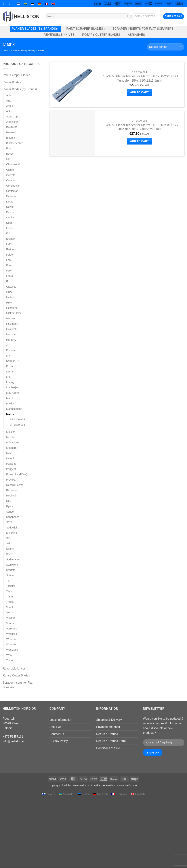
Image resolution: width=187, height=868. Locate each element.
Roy (9, 501)
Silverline (12, 533)
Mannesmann (14, 409)
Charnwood (13, 164)
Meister (11, 432)
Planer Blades (12, 82)
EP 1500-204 (17, 425)
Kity (8, 356)
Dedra (10, 202)
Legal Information (61, 720)
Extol (9, 244)
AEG (9, 101)
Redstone (12, 490)
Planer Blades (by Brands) (35, 29)
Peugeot (11, 469)
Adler (9, 95)
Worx (9, 655)
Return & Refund (107, 734)
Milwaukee (12, 443)
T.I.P (9, 581)
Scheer (10, 512)
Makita (10, 404)
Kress (10, 366)
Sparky (10, 549)
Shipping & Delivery (109, 720)
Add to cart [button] (139, 92)
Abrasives (136, 35)
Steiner (10, 575)
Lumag (10, 382)
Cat (8, 159)
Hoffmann (12, 308)
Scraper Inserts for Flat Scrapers (143, 29)
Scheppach (13, 517)
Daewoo (11, 196)
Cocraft (10, 175)
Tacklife (11, 586)
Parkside (11, 464)
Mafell (10, 398)
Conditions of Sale (108, 748)
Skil (8, 543)
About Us (56, 727)
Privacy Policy (59, 741)
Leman (10, 372)
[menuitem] (18, 4)
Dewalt (10, 207)
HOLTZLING (14, 313)
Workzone (12, 650)
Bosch (10, 154)
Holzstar (11, 334)
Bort (9, 148)
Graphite (11, 287)
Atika (9, 111)
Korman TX (13, 361)
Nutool (10, 458)
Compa (10, 180)
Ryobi (10, 506)
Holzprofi (11, 329)
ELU (9, 233)
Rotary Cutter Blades (101, 35)
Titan (9, 591)
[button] (144, 16)
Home (5, 51)
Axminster (12, 122)
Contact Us (57, 734)
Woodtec (11, 644)
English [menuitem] (140, 794)
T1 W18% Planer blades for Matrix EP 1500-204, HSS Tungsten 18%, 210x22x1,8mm (139, 127)
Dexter (10, 212)
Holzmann (12, 324)
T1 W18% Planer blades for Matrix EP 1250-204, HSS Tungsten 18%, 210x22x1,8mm (139, 78)
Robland (11, 496)
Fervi (9, 271)
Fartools (11, 249)
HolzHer (11, 318)
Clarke (10, 170)
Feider (10, 255)
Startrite (11, 570)
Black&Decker (14, 143)
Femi (9, 260)
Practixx (11, 480)
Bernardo (12, 132)
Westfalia (12, 634)
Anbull (10, 106)
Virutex (10, 623)
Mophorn (11, 448)
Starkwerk (12, 565)
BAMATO (12, 127)
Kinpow (11, 350)
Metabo (11, 437)
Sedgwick (12, 528)
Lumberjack (13, 387)
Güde (9, 292)
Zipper (10, 660)
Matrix (10, 414)
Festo (9, 276)
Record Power (15, 485)
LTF (8, 377)
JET (9, 345)
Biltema (11, 138)
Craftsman (12, 191)
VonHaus (12, 629)
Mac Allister (13, 393)
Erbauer (11, 239)
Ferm (9, 265)
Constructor (13, 186)
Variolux (11, 607)
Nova (9, 453)
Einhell (10, 228)
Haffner (11, 297)
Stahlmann (13, 559)
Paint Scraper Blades (86, 29)
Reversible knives (59, 35)
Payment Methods (108, 727)
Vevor (10, 612)
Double (10, 218)
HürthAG (11, 340)
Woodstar (12, 639)
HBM (9, 303)
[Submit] (127, 16)
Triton (9, 597)
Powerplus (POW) (17, 474)
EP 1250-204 (17, 419)
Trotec (10, 602)
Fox (8, 281)
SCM (9, 522)
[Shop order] (166, 47)
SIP (8, 538)
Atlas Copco (13, 117)
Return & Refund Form (111, 741)
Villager (11, 618)
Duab (9, 223)
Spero (10, 554)
